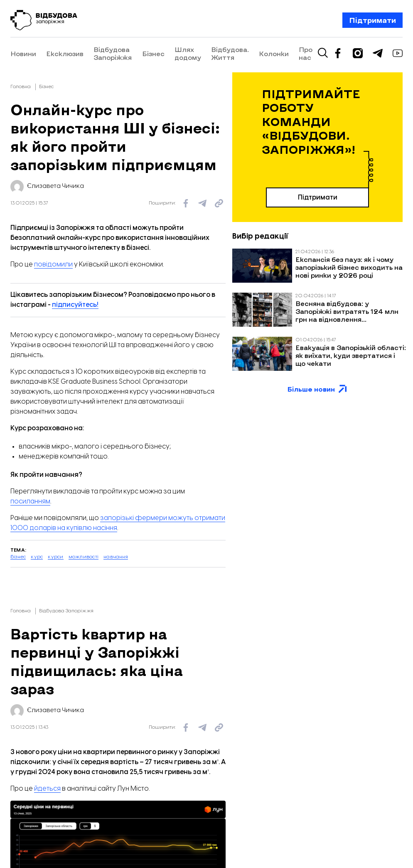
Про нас (365, 53)
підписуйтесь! (75, 305)
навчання (116, 557)
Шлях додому (216, 53)
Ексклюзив (65, 53)
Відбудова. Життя (273, 53)
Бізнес (181, 53)
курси (55, 557)
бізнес (18, 557)
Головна (21, 87)
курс (37, 557)
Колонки (334, 53)
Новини (23, 53)
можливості (84, 557)
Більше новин (318, 389)
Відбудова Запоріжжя (113, 53)
